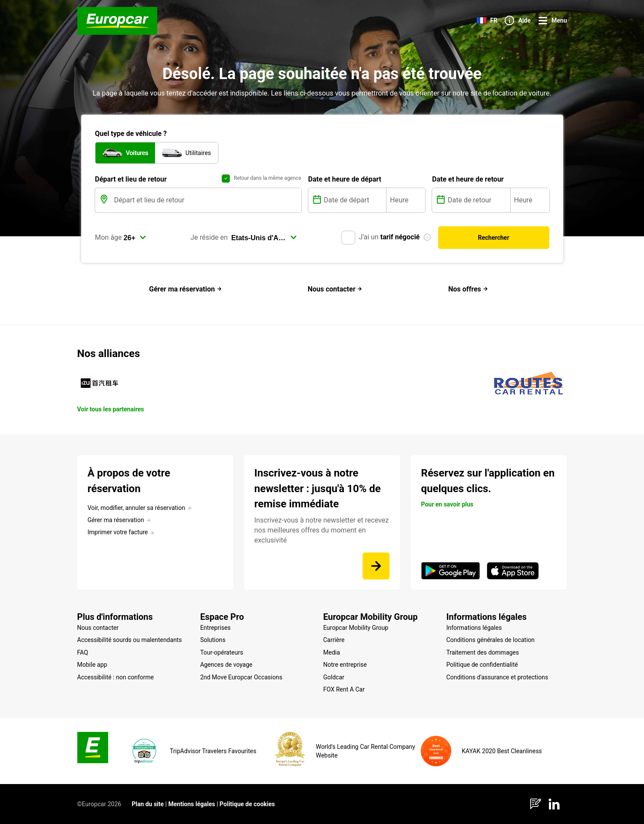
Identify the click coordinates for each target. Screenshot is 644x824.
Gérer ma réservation (185, 289)
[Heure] (406, 200)
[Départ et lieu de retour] (207, 200)
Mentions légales (192, 804)
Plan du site (148, 804)
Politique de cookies (247, 804)
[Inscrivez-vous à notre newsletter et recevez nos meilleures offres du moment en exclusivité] (376, 566)
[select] (135, 238)
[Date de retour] (478, 200)
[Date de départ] (354, 200)
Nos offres (468, 289)
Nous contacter (335, 289)
